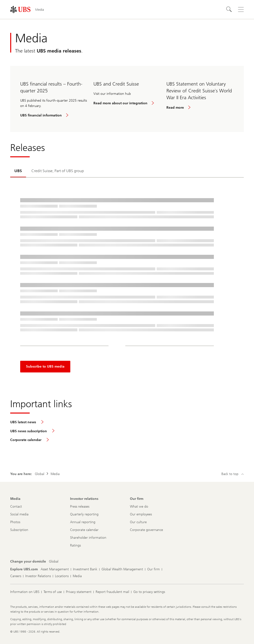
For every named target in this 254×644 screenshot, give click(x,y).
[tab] (18, 171)
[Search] (229, 9)
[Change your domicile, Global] (54, 562)
